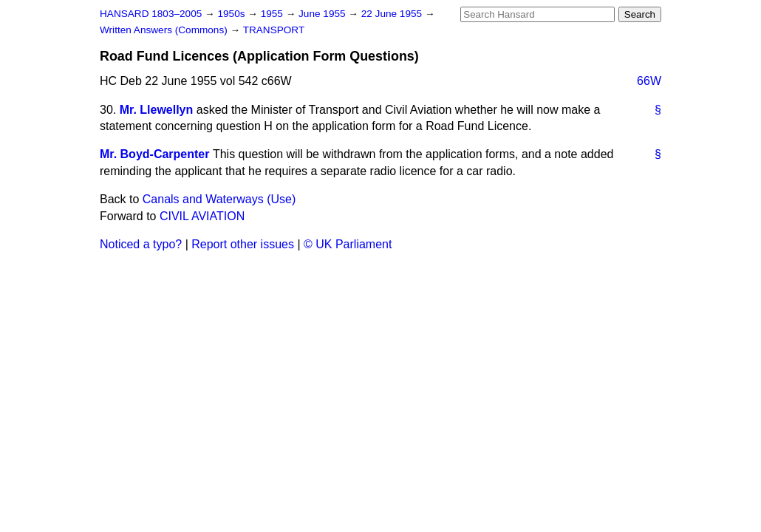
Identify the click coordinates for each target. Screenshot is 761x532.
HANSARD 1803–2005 (151, 14)
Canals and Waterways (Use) (219, 199)
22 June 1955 (393, 14)
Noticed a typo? (141, 244)
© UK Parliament (348, 244)
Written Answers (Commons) (165, 30)
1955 (273, 14)
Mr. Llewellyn (157, 110)
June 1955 (323, 14)
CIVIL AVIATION (202, 216)
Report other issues (243, 244)
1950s (232, 14)
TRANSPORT (274, 30)
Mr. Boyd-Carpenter (154, 154)
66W (649, 81)
